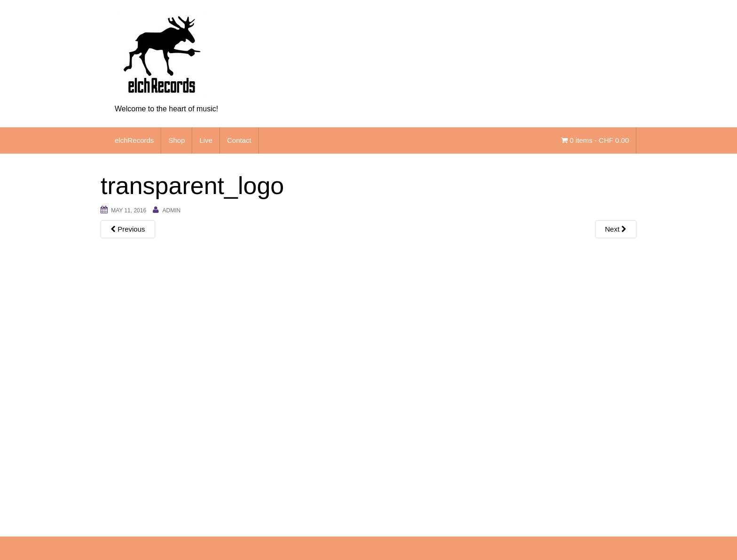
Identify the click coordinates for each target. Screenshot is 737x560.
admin (171, 210)
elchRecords (134, 140)
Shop (176, 140)
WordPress (621, 551)
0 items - (595, 140)
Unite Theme (558, 551)
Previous (128, 229)
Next (616, 229)
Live (206, 140)
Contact (239, 140)
